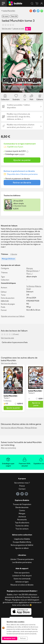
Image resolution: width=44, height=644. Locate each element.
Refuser (23, 638)
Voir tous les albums (9, 363)
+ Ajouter (14, 254)
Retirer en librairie (22, 183)
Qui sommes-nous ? (22, 483)
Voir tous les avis (7, 338)
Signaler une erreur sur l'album (13, 316)
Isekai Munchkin (9, 11)
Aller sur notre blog (8, 448)
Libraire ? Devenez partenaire (22, 559)
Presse (22, 486)
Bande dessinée (22, 507)
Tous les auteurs (22, 529)
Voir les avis (6, 29)
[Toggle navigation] (3, 3)
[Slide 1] (22, 89)
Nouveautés (22, 520)
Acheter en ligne (22, 582)
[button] (4, 63)
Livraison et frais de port (22, 576)
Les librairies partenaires (22, 562)
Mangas (30, 268)
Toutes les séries (22, 526)
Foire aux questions (22, 573)
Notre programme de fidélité (22, 545)
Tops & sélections (22, 523)
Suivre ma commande (22, 579)
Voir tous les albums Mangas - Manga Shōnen (19, 428)
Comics (22, 510)
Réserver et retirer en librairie (22, 585)
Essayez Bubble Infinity (22, 542)
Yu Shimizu (30, 286)
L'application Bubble (22, 539)
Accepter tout (10, 638)
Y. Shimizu (8, 401)
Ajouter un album (22, 548)
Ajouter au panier (22, 160)
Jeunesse (22, 517)
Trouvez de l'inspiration (22, 504)
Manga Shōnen (32, 271)
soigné (22, 154)
